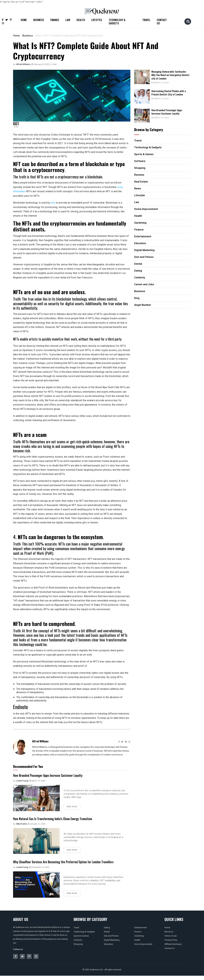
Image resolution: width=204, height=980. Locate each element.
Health (81, 20)
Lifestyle (97, 20)
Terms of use (171, 940)
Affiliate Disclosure (173, 948)
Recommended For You (28, 766)
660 (53, 64)
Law (68, 20)
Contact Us (162, 22)
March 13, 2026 (37, 780)
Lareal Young (22, 780)
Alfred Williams (23, 64)
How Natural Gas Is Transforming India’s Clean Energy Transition (61, 818)
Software (78, 944)
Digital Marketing (112, 944)
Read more (72, 806)
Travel (146, 20)
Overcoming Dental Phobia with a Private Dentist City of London (173, 92)
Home (24, 20)
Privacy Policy (171, 944)
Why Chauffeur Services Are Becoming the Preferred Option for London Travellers (66, 864)
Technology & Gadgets (117, 22)
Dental (107, 936)
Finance (55, 20)
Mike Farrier (22, 824)
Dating (107, 932)
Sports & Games (81, 940)
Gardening (139, 940)
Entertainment (140, 932)
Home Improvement (143, 948)
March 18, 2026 (164, 83)
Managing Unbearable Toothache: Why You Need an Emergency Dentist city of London (173, 75)
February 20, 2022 (40, 64)
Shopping (78, 948)
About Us (169, 936)
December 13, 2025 (39, 871)
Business (39, 20)
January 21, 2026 (36, 824)
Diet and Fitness (111, 940)
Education (109, 948)
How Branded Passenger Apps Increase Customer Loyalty (55, 775)
